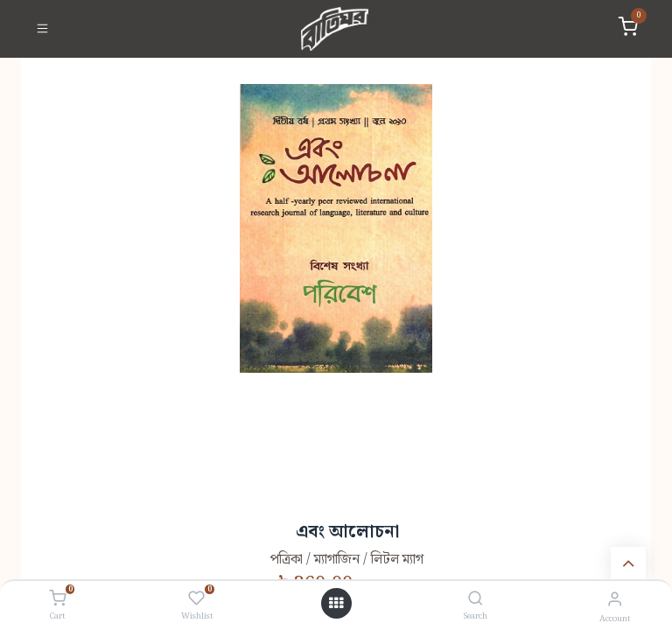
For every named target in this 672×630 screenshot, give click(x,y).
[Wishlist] (196, 599)
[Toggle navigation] (42, 29)
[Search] (476, 600)
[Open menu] (336, 604)
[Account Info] (615, 600)
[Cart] (57, 599)
